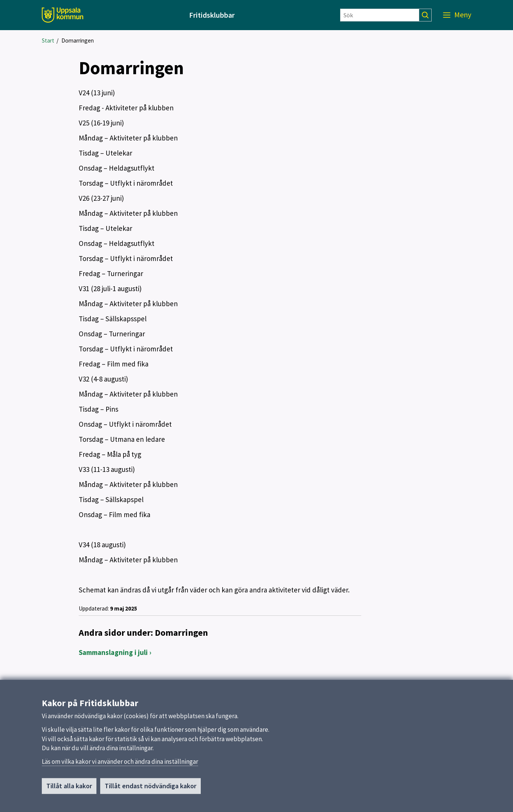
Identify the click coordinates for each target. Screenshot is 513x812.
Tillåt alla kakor (69, 788)
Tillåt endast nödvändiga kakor (150, 788)
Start (48, 40)
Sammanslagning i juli (113, 652)
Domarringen (78, 40)
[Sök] (380, 15)
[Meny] (457, 15)
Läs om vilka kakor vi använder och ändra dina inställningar (120, 763)
